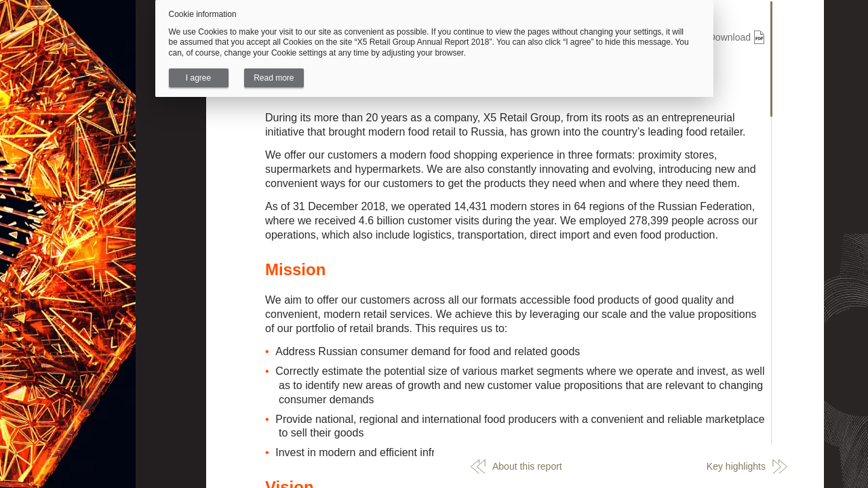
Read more (274, 78)
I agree (198, 78)
